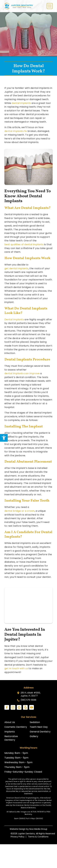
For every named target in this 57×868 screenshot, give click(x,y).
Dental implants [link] (14, 319)
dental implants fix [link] (16, 131)
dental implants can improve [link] (22, 373)
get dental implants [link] (16, 268)
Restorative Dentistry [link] (11, 738)
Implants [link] (10, 732)
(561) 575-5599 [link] (28, 700)
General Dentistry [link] (40, 732)
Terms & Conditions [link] (38, 837)
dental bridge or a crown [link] (20, 511)
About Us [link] (10, 722)
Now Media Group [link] (38, 829)
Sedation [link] (35, 722)
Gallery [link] (34, 736)
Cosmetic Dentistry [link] (16, 727)
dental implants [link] (21, 103)
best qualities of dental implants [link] (24, 244)
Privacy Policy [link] (18, 837)
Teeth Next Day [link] (39, 727)
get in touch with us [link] (16, 668)
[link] (4, 438)
